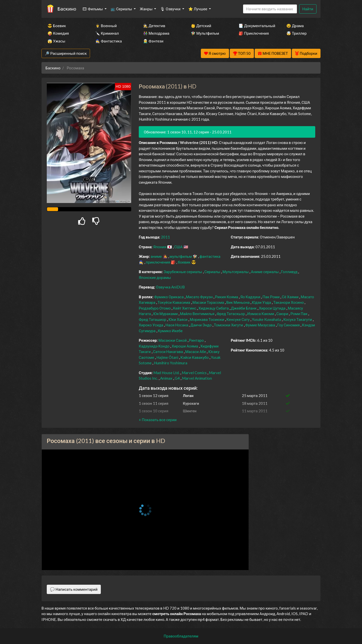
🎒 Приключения (254, 33)
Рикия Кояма (227, 297)
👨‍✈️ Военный (106, 26)
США (179, 247)
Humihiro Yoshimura (171, 363)
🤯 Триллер (297, 33)
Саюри (283, 314)
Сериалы (213, 272)
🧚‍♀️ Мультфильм (205, 33)
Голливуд (290, 272)
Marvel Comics (195, 373)
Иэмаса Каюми (261, 314)
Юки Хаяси (178, 319)
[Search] (270, 9)
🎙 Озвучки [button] (171, 9)
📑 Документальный (256, 26)
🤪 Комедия (58, 33)
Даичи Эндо (201, 325)
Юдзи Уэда (262, 302)
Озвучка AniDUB (170, 287)
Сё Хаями (290, 297)
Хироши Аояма (185, 346)
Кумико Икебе (170, 331)
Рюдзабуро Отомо (155, 308)
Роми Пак (299, 314)
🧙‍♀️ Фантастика (109, 41)
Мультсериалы (236, 272)
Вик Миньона (238, 302)
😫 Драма (295, 26)
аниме (157, 256)
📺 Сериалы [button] (122, 9)
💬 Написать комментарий (74, 589)
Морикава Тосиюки (207, 319)
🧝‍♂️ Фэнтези (153, 41)
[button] (158, 420)
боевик (184, 262)
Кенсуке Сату (238, 319)
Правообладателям (181, 636)
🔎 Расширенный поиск (66, 53)
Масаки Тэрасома (209, 302)
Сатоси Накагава (168, 352)
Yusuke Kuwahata (267, 319)
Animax (167, 378)
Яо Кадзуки (251, 297)
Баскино (67, 9)
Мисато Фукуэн (200, 297)
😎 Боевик (57, 26)
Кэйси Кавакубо (195, 357)
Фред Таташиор (153, 319)
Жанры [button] (147, 9)
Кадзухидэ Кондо (154, 346)
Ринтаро (197, 340)
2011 (165, 237)
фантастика (210, 256)
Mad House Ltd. (167, 373)
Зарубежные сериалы (183, 272)
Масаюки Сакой (173, 340)
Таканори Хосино (289, 302)
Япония (160, 247)
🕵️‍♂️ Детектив (154, 26)
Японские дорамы (155, 277)
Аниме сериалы (265, 272)
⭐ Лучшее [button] (198, 9)
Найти (308, 9)
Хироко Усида (151, 325)
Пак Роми (271, 297)
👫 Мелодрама (156, 33)
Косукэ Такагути (298, 319)
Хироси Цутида (273, 308)
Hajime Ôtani (168, 357)
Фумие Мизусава (261, 325)
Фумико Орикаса (169, 297)
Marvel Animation (197, 378)
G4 (178, 378)
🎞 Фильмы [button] (93, 9)
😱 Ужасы (56, 41)
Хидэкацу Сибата (214, 308)
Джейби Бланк (244, 308)
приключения (158, 262)
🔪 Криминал (107, 33)
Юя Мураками (166, 314)
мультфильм (181, 256)
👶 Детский (201, 26)
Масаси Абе (196, 352)
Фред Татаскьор (231, 314)
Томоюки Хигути (229, 325)
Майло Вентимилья (198, 314)
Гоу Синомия (289, 325)
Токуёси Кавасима (174, 302)
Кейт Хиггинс (185, 308)
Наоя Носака (177, 325)
